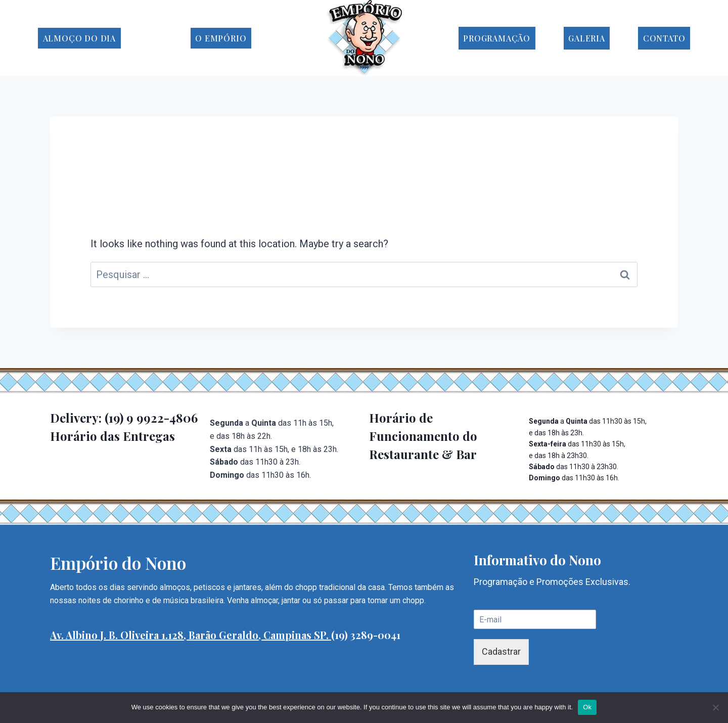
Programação (497, 38)
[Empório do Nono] (364, 38)
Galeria (587, 38)
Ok (587, 707)
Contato (664, 38)
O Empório (221, 38)
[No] (715, 707)
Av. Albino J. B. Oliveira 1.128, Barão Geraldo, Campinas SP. (191, 635)
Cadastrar (501, 651)
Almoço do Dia (79, 38)
